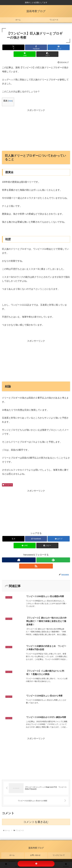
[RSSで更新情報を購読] (36, 566)
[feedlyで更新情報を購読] (53, 560)
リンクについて (59, 854)
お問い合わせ (36, 854)
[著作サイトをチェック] (19, 560)
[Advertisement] (36, 130)
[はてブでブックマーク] (59, 47)
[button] (47, 54)
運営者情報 (59, 858)
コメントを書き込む (36, 822)
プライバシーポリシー (36, 858)
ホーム (13, 854)
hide (10, 101)
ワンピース (7, 485)
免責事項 (13, 858)
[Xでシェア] (13, 47)
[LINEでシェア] (25, 54)
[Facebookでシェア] (36, 47)
